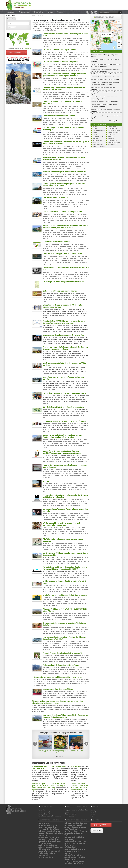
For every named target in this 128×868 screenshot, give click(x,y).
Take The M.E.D (69, 853)
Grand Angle (111, 135)
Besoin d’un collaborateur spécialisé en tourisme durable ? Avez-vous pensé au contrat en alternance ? (63, 452)
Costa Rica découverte (114, 131)
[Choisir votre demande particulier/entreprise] (25, 53)
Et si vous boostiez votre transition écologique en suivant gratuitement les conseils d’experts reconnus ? (64, 75)
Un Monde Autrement (99, 147)
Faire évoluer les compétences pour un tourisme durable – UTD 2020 (66, 269)
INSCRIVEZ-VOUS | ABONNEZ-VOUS (105, 17)
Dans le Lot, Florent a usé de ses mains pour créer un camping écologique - (104, 98)
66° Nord (95, 127)
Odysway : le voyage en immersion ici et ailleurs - (103, 88)
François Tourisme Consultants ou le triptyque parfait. (63, 653)
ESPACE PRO (97, 831)
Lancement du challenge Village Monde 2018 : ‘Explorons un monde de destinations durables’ (65, 716)
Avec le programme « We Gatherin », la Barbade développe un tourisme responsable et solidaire (65, 348)
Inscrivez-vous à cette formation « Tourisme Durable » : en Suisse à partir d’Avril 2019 (64, 638)
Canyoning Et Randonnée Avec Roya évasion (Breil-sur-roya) (51, 834)
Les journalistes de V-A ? (45, 814)
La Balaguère (111, 137)
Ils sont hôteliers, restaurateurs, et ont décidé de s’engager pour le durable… (65, 466)
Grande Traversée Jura (71, 829)
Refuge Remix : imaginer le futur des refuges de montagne (64, 393)
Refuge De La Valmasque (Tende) (48, 827)
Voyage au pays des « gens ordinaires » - (104, 102)
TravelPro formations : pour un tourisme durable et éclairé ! (65, 172)
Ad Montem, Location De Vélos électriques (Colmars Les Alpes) (51, 848)
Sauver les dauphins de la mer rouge (75, 849)
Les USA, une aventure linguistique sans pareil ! (60, 62)
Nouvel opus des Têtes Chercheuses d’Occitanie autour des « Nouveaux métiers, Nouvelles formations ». (65, 227)
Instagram (93, 816)
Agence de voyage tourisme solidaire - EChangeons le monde (75, 858)
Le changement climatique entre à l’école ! (59, 689)
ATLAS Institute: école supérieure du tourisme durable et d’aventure (64, 540)
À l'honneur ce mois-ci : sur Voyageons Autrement (104, 56)
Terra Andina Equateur (114, 143)
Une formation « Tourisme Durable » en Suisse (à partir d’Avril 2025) (65, 35)
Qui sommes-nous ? (44, 812)
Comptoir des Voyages (99, 131)
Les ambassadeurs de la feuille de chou (50, 816)
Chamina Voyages (112, 129)
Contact (67, 812)
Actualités (12, 12)
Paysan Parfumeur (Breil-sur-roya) (48, 825)
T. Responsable (25, 12)
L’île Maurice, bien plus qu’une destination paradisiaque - (105, 93)
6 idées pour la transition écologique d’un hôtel (60, 291)
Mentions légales (69, 816)
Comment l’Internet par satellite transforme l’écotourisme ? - (106, 110)
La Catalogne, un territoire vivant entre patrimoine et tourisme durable (76, 824)
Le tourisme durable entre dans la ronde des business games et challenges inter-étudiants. (66, 143)
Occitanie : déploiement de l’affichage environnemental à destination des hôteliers (64, 89)
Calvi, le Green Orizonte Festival (74, 863)
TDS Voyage (96, 143)
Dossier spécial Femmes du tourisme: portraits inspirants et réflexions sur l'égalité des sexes (75, 843)
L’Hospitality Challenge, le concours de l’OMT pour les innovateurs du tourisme (63, 306)
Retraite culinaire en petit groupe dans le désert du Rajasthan (61, 752)
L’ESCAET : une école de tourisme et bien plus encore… (63, 212)
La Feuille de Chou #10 (71, 847)
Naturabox (111, 139)
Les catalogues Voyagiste (99, 124)
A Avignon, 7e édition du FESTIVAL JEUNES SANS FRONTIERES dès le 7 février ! (65, 610)
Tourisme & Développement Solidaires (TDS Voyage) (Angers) (50, 842)
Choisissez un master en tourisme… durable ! (59, 116)
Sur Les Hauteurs (112, 141)
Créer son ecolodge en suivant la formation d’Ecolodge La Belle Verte (64, 624)
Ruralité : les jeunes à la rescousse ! (56, 242)
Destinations (40, 12)
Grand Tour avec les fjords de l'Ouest (45, 751)
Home (34, 15)
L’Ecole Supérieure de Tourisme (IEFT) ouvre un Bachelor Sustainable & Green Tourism (64, 185)
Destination (11, 19)
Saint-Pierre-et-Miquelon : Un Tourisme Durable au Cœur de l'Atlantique (76, 832)
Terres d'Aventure (98, 145)
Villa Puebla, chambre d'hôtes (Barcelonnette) (47, 854)
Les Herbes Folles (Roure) (46, 857)
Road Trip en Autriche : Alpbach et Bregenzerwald (74, 838)
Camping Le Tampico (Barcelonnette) (49, 851)
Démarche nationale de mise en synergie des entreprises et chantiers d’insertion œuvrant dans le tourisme (57, 702)
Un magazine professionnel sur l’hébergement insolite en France (58, 677)
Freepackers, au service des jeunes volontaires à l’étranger (64, 421)
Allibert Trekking (112, 127)
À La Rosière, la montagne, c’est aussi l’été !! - (105, 121)
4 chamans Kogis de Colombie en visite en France (61, 665)
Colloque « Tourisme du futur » (73, 855)
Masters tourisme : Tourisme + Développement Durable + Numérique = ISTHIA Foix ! (64, 159)
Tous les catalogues (44, 823)
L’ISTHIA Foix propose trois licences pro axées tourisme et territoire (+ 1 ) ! (65, 129)
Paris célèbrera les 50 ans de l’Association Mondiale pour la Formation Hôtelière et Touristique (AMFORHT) (65, 568)
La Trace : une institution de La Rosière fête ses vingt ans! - (106, 61)
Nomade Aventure (97, 141)
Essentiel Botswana (113, 133)
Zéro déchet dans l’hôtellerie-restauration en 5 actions (63, 407)
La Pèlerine (96, 139)
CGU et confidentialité (71, 814)
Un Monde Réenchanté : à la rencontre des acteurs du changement (63, 103)
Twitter (93, 814)
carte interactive (27, 48)
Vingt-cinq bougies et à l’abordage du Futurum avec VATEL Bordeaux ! (64, 364)
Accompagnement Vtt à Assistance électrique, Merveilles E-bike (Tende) (49, 838)
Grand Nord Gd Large (99, 137)
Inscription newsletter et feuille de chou (76, 810)
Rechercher (12, 27)
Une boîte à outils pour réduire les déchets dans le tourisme (65, 595)
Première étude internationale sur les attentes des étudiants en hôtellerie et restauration (65, 496)
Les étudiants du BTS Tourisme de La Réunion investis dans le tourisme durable (66, 554)
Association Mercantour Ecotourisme (75, 827)
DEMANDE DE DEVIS (15, 53)
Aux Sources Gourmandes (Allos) (48, 845)
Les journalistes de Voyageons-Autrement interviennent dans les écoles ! (66, 510)
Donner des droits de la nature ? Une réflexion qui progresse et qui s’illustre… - (106, 65)
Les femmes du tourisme (72, 851)
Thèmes (61, 12)
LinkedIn (93, 810)
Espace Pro (42, 810)
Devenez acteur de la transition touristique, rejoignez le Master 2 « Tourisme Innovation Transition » (64, 436)
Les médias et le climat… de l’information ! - (105, 77)
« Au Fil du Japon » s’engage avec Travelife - (105, 80)
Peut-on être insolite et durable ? (55, 198)
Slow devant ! (48, 481)
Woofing (67, 835)
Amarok (95, 129)
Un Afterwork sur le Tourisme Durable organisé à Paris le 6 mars (64, 582)
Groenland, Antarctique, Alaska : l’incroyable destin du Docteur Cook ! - (104, 105)
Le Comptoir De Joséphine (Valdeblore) (49, 831)
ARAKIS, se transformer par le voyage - (104, 74)
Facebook (93, 812)
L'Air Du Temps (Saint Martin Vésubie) (49, 829)
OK (120, 12)
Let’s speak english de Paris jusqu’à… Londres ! (60, 50)
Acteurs (51, 12)
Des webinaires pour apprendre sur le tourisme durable (63, 254)
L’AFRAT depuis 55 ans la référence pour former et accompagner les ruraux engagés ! (61, 524)
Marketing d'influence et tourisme (74, 861)
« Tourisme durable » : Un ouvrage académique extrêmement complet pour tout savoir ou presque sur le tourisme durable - (106, 116)
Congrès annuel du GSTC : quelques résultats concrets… (64, 335)
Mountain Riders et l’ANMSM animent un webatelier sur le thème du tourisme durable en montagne (64, 322)
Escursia (95, 133)
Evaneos (95, 135)
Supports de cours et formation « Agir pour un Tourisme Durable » (63, 378)
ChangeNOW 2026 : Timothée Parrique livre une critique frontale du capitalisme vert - (105, 83)
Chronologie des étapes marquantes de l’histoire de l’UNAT (65, 282)
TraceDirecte (111, 145)
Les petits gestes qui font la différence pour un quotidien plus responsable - (105, 70)
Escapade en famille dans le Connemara (76, 751)
